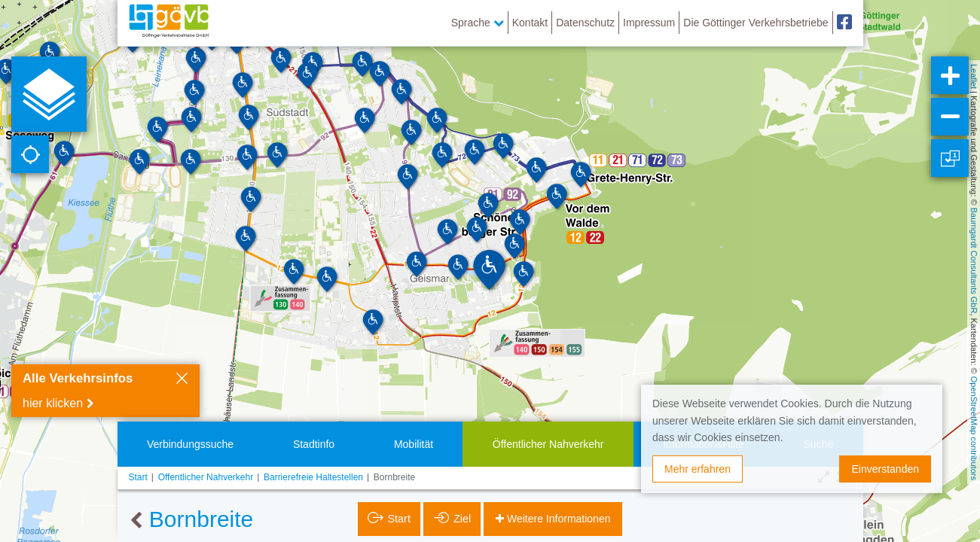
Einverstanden (885, 469)
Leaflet (974, 76)
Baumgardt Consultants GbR (974, 261)
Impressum (649, 23)
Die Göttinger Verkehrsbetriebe (756, 23)
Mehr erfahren (698, 469)
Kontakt (530, 23)
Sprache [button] (478, 23)
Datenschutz (585, 23)
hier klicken (53, 403)
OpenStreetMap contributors (974, 428)
